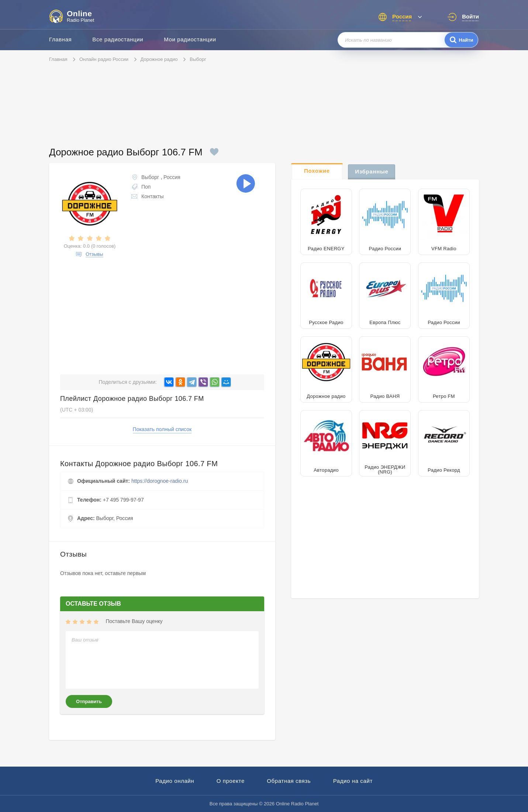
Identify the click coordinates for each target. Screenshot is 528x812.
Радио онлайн (175, 781)
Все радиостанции (118, 39)
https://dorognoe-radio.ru (160, 481)
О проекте (231, 781)
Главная (60, 39)
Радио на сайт (353, 781)
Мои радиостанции (190, 39)
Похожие (317, 171)
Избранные (372, 171)
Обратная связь (289, 781)
